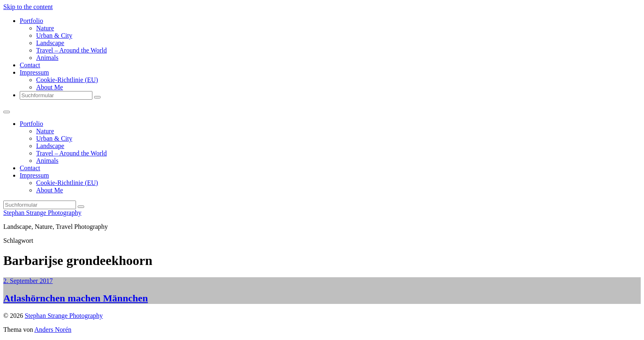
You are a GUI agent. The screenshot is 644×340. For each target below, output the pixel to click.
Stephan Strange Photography (42, 213)
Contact (30, 65)
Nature (45, 28)
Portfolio (31, 21)
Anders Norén (53, 330)
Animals (47, 58)
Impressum (34, 72)
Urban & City (54, 35)
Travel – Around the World (71, 50)
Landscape (50, 43)
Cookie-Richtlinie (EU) (67, 80)
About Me (49, 87)
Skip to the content (28, 7)
